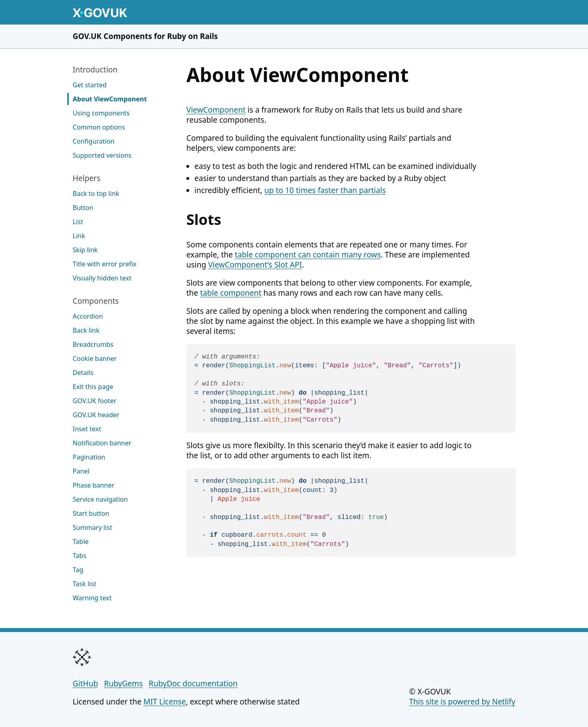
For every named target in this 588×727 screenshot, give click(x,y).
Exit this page (93, 387)
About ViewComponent (110, 99)
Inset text (87, 429)
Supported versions (102, 155)
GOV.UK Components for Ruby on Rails (145, 36)
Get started (90, 85)
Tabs (80, 556)
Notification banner (102, 443)
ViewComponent (216, 110)
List (78, 222)
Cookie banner (95, 358)
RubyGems (124, 684)
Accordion (88, 316)
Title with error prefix (105, 264)
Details (83, 373)
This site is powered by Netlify (462, 702)
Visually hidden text (102, 278)
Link (79, 236)
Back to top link (96, 194)
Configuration (94, 141)
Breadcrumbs (93, 344)
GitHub (86, 684)
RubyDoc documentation (193, 684)
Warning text (92, 598)
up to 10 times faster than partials (325, 190)
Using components (101, 113)
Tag (78, 570)
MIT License (164, 702)
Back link (86, 330)
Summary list (93, 527)
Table (81, 542)
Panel (81, 471)
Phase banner (94, 485)
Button (83, 208)
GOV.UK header (96, 415)
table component (231, 293)
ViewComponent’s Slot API (255, 265)
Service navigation (100, 499)
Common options (99, 127)
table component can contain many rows (308, 255)
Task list (85, 584)
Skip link (85, 250)
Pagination (89, 457)
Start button (91, 513)
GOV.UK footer (95, 401)
